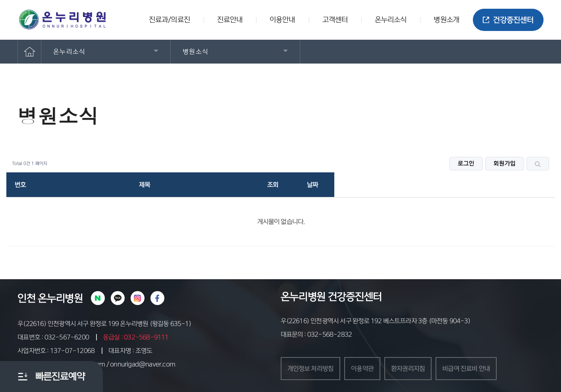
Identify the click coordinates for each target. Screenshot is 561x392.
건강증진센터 (508, 20)
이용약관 (362, 369)
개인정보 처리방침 (311, 369)
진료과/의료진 (170, 20)
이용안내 (282, 20)
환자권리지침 (408, 369)
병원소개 (446, 20)
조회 (273, 185)
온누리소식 (391, 20)
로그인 (466, 164)
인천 (26, 298)
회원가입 (505, 164)
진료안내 (230, 20)
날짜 (312, 185)
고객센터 (335, 20)
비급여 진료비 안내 (466, 369)
